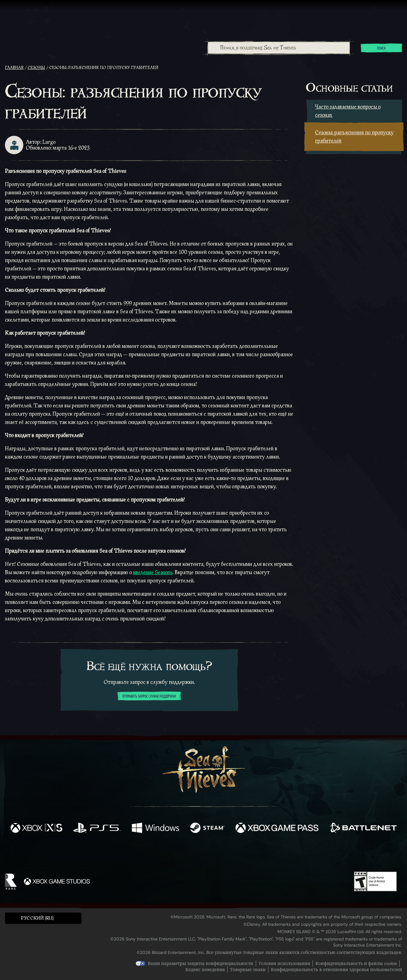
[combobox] (279, 48)
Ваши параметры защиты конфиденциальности (201, 963)
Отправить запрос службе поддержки (149, 696)
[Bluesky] (263, 855)
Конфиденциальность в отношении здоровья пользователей (336, 970)
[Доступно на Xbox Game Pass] (277, 828)
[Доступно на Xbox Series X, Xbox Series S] (36, 828)
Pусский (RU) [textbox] (37, 918)
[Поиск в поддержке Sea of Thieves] (279, 48)
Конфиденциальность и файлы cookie (356, 963)
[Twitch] (176, 854)
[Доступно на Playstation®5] (97, 828)
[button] (43, 918)
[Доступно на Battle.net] (363, 828)
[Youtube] (202, 854)
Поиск (381, 48)
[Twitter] (158, 854)
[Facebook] (142, 853)
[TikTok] (245, 854)
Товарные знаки (248, 970)
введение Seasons (153, 572)
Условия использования (284, 963)
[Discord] (228, 855)
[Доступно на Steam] (207, 828)
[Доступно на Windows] (155, 828)
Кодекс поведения (205, 970)
